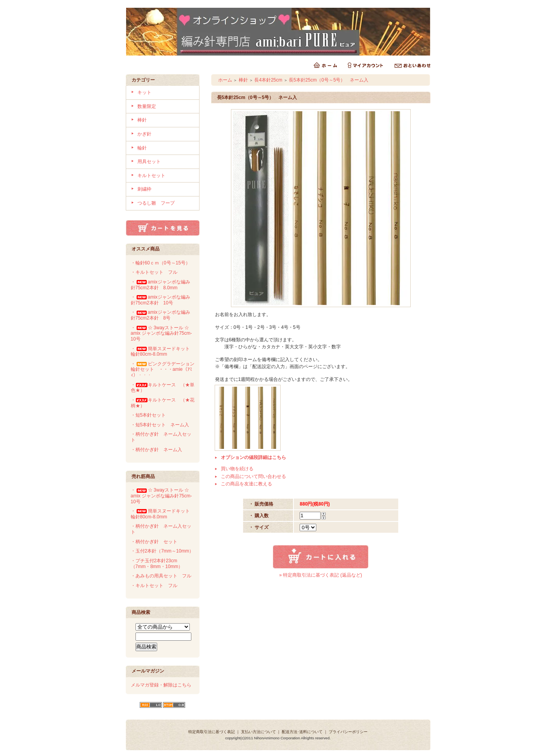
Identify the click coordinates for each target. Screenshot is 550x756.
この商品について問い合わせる (253, 476)
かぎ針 (144, 134)
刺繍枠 (144, 189)
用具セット (149, 162)
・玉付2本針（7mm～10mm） (162, 551)
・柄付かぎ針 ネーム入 (156, 450)
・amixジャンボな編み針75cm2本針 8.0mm (160, 285)
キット (144, 92)
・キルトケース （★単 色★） (165, 388)
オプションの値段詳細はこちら (253, 457)
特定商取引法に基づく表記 (212, 732)
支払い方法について (259, 732)
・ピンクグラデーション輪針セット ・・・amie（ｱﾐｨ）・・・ (163, 369)
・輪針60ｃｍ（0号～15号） (160, 263)
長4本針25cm (268, 80)
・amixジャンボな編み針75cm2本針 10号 (160, 300)
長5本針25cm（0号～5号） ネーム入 (329, 80)
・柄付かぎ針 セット (154, 542)
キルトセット (151, 176)
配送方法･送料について (302, 732)
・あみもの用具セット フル (161, 576)
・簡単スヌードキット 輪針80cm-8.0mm (163, 352)
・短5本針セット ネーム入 (160, 425)
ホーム (225, 80)
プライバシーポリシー (348, 732)
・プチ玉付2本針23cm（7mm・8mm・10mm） (157, 564)
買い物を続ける (237, 469)
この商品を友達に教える (246, 484)
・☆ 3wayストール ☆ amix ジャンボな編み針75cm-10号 (163, 333)
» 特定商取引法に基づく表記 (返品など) (320, 575)
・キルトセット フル (154, 272)
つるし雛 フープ (156, 203)
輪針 (142, 148)
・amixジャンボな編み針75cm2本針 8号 (160, 315)
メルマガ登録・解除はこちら (161, 685)
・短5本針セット (148, 415)
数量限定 (147, 106)
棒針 (142, 120)
